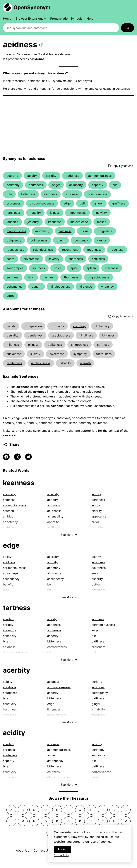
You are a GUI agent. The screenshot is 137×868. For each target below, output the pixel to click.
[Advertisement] (68, 126)
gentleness (35, 335)
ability (7, 557)
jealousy (33, 222)
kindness (108, 335)
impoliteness (77, 213)
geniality (13, 335)
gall (82, 203)
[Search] (127, 28)
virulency (107, 287)
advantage (10, 573)
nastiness (65, 231)
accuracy (9, 494)
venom (36, 287)
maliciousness (16, 231)
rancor (102, 240)
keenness (55, 222)
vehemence (15, 287)
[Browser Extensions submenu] (31, 18)
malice (102, 222)
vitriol (11, 296)
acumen (8, 511)
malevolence (79, 222)
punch (61, 240)
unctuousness (41, 363)
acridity (51, 176)
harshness (14, 213)
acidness (9, 500)
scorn (11, 259)
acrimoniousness (100, 176)
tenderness (14, 363)
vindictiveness (60, 287)
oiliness (33, 345)
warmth (85, 363)
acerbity (12, 176)
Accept (62, 851)
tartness (49, 277)
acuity (96, 505)
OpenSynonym (32, 7)
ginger (98, 203)
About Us (22, 850)
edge (67, 203)
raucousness (15, 250)
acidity (32, 176)
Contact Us (42, 850)
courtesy (79, 326)
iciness (55, 213)
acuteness (36, 185)
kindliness (86, 335)
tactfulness (104, 354)
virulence (86, 287)
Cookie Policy (62, 857)
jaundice (12, 222)
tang (31, 277)
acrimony (13, 185)
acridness (72, 176)
